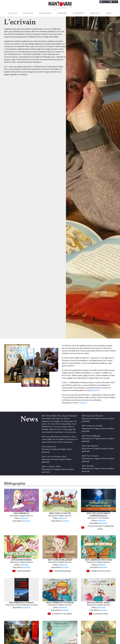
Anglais (104, 2)
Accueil (14, 13)
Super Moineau (24, 571)
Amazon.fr (96, 390)
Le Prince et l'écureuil (62, 614)
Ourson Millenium (62, 571)
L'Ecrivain (78, 13)
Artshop (28, 13)
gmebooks (24, 518)
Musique (95, 13)
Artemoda (45, 13)
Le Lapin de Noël (101, 614)
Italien (114, 2)
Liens (108, 13)
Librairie (62, 13)
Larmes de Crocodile (101, 571)
